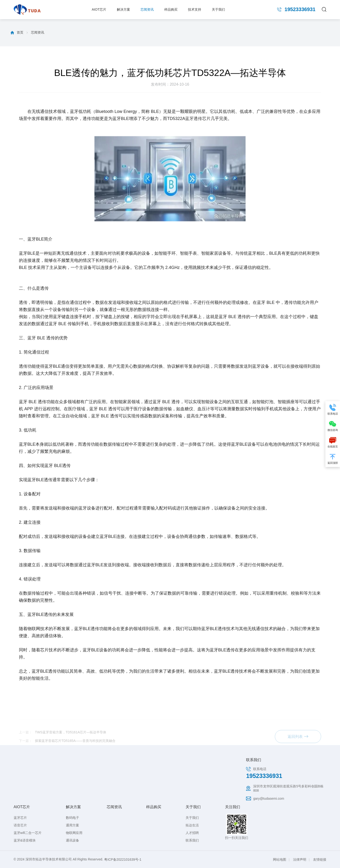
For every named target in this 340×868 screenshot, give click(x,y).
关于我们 (218, 9)
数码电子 (72, 818)
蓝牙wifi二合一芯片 (28, 833)
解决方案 (123, 9)
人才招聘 (192, 833)
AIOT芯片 (99, 9)
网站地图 (280, 859)
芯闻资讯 (147, 9)
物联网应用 (74, 833)
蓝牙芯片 (20, 818)
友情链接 (320, 859)
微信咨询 (333, 425)
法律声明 (300, 859)
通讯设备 (72, 840)
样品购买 (171, 9)
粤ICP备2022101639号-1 (123, 859)
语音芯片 (20, 825)
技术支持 (195, 9)
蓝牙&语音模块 (25, 840)
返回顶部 (333, 459)
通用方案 (72, 825)
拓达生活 (192, 825)
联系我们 (192, 840)
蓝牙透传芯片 (198, 205)
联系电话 (333, 409)
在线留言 (333, 442)
